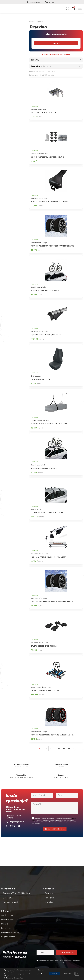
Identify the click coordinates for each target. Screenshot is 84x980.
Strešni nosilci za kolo (38, 287)
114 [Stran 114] (59, 749)
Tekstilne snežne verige (39, 243)
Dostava (5, 924)
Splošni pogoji (7, 915)
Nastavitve (67, 974)
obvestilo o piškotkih (59, 963)
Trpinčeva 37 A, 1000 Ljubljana (17, 893)
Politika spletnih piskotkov (14, 978)
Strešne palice (36, 509)
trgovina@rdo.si (36, 2)
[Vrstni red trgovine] (56, 66)
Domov (32, 22)
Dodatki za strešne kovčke (40, 154)
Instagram (50, 898)
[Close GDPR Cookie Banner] (77, 974)
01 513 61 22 (53, 2)
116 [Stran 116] (69, 749)
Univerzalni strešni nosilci (39, 198)
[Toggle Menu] (80, 9)
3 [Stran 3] (47, 749)
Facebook (50, 893)
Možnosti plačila (8, 919)
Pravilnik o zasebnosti (10, 932)
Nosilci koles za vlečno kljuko (41, 687)
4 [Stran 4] (50, 749)
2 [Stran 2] (43, 749)
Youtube (49, 902)
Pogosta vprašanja (9, 937)
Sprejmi (53, 974)
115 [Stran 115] (64, 749)
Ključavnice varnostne (38, 109)
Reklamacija (6, 928)
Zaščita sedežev (36, 376)
